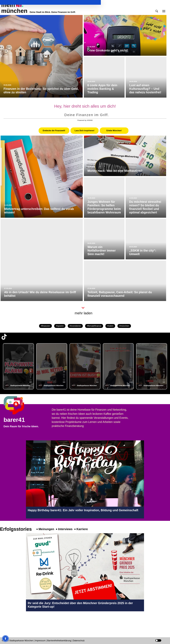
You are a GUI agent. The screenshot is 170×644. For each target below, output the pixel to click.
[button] (157, 11)
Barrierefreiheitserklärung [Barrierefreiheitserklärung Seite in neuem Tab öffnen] (59, 641)
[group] (18, 366)
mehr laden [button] (83, 313)
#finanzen (45, 326)
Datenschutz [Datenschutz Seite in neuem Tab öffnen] (79, 641)
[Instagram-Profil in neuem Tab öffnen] (4, 621)
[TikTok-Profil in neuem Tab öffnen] (4, 337)
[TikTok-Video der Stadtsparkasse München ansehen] (18, 366)
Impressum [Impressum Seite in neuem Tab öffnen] (40, 641)
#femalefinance (94, 326)
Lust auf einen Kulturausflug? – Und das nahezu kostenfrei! (145, 89)
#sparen (60, 326)
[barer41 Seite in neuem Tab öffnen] (18, 405)
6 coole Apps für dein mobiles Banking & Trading (102, 89)
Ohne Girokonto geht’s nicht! (108, 50)
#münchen (124, 326)
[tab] (54, 131)
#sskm (110, 326)
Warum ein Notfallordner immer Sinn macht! (102, 250)
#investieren (75, 326)
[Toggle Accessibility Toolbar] (5, 639)
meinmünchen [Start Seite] (14, 8)
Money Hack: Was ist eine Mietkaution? (115, 171)
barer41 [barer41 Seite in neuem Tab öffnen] (14, 420)
